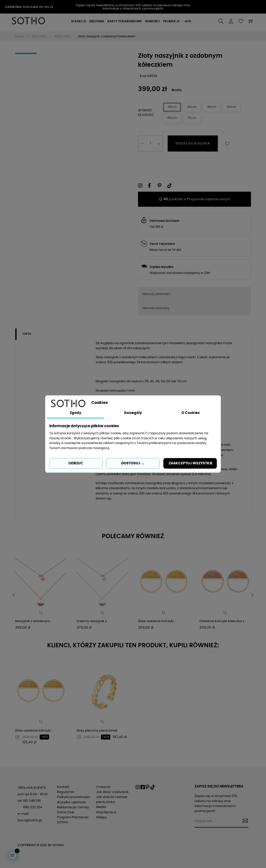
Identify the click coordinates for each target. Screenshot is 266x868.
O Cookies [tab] (191, 413)
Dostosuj (133, 464)
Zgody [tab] (76, 413)
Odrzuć (76, 463)
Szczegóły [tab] (133, 413)
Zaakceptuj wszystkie (191, 463)
